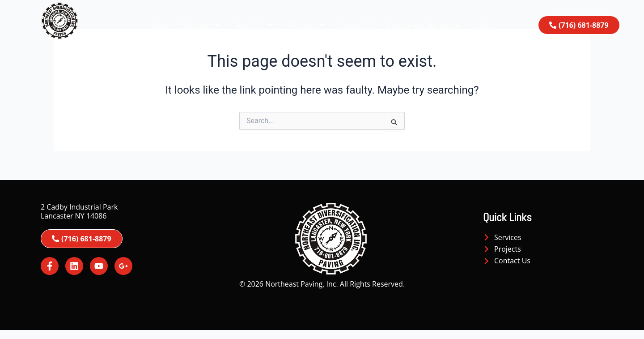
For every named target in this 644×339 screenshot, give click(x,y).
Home (160, 25)
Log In (483, 25)
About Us (255, 25)
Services (202, 25)
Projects (307, 25)
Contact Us (357, 25)
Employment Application (424, 25)
